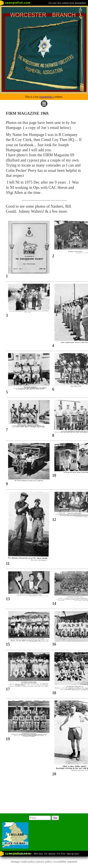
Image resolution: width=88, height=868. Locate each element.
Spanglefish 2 (47, 97)
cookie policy (28, 862)
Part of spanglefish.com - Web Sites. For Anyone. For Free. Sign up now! (44, 854)
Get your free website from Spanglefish (67, 3)
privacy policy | (45, 862)
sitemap (15, 862)
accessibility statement (66, 862)
